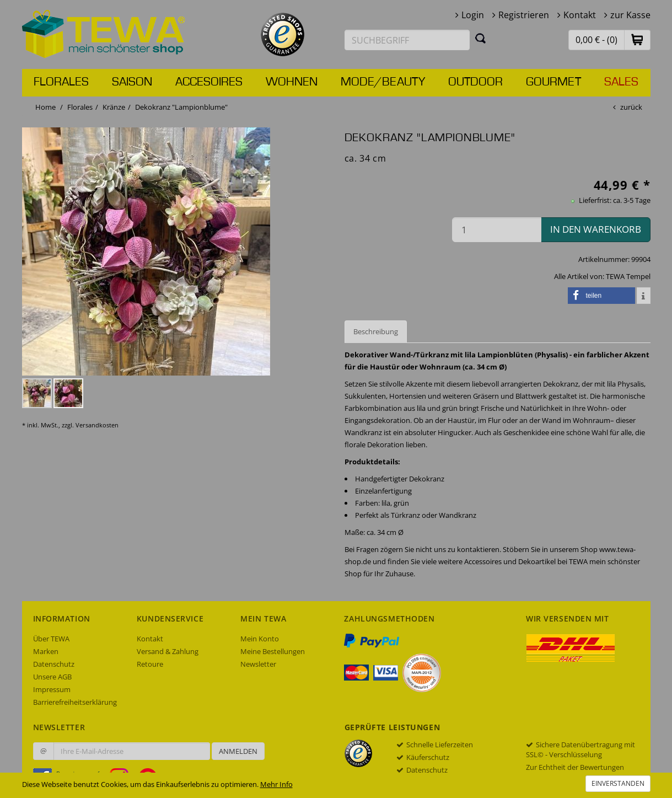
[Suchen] (481, 38)
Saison (132, 82)
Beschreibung (376, 331)
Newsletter (258, 664)
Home (45, 107)
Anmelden (238, 751)
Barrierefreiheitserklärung (75, 702)
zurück (631, 107)
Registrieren (524, 15)
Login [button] (473, 15)
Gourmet (553, 82)
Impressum (52, 689)
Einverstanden (618, 783)
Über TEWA (51, 639)
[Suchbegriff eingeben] (407, 40)
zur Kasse (630, 15)
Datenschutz (54, 664)
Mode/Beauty (383, 82)
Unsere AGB (52, 677)
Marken (46, 651)
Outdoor (475, 82)
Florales (61, 82)
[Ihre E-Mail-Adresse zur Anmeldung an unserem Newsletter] (132, 751)
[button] (637, 39)
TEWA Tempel (628, 276)
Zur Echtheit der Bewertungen (575, 767)
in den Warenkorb (596, 229)
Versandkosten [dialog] (97, 425)
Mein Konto (260, 639)
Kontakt (580, 15)
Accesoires (209, 82)
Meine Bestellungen (273, 651)
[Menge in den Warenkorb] (497, 230)
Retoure (150, 664)
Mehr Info (276, 784)
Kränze (114, 107)
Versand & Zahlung (168, 651)
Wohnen (292, 82)
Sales (621, 82)
